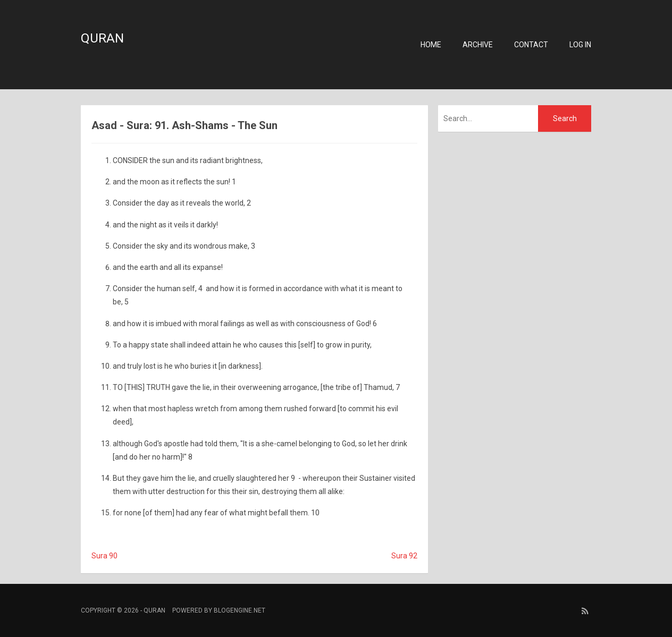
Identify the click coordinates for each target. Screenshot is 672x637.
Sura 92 (404, 556)
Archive (478, 45)
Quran (102, 38)
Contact (531, 45)
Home (431, 45)
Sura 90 (104, 556)
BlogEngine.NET (240, 610)
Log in (580, 45)
